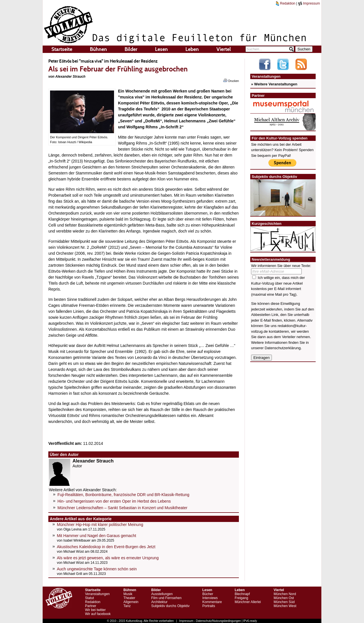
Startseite (62, 49)
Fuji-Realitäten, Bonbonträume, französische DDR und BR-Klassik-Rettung (123, 495)
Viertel (224, 49)
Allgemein (131, 602)
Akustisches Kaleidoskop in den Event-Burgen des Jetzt (106, 547)
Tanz (127, 606)
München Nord (285, 594)
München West (285, 606)
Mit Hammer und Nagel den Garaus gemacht (97, 536)
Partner (91, 606)
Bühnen (98, 49)
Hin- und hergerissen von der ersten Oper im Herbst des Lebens (114, 501)
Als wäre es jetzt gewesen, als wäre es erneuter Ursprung (108, 558)
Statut (89, 598)
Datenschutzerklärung (283, 348)
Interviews (210, 598)
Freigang (241, 598)
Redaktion (286, 3)
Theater (129, 598)
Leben (192, 49)
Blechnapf (242, 594)
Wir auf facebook (98, 614)
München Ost (284, 598)
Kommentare (212, 602)
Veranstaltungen (97, 594)
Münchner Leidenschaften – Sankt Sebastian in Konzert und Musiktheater (122, 508)
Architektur (159, 602)
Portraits (209, 606)
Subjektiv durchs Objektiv (170, 606)
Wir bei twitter (95, 610)
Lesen (161, 49)
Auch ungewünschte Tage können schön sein (97, 569)
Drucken (231, 81)
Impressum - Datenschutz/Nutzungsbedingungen (210, 621)
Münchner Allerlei (248, 602)
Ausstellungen (162, 594)
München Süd (284, 602)
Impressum (309, 3)
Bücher (208, 594)
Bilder (131, 49)
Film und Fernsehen (167, 598)
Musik (128, 594)
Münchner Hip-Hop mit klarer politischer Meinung (100, 525)
